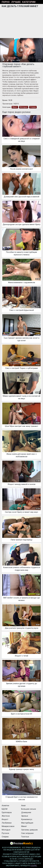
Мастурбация (27, 823)
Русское (5, 833)
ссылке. (34, 866)
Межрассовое (8, 826)
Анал (23, 805)
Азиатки (5, 805)
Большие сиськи (29, 809)
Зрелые (25, 816)
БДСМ (5, 809)
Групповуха (7, 812)
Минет (15, 107)
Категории (29, 2)
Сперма (33, 107)
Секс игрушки (27, 833)
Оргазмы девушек (29, 830)
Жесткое (6, 816)
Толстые (25, 837)
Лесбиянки (7, 823)
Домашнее (26, 812)
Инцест (5, 819)
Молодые (24, 107)
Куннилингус (27, 819)
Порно (6, 2)
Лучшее (16, 2)
